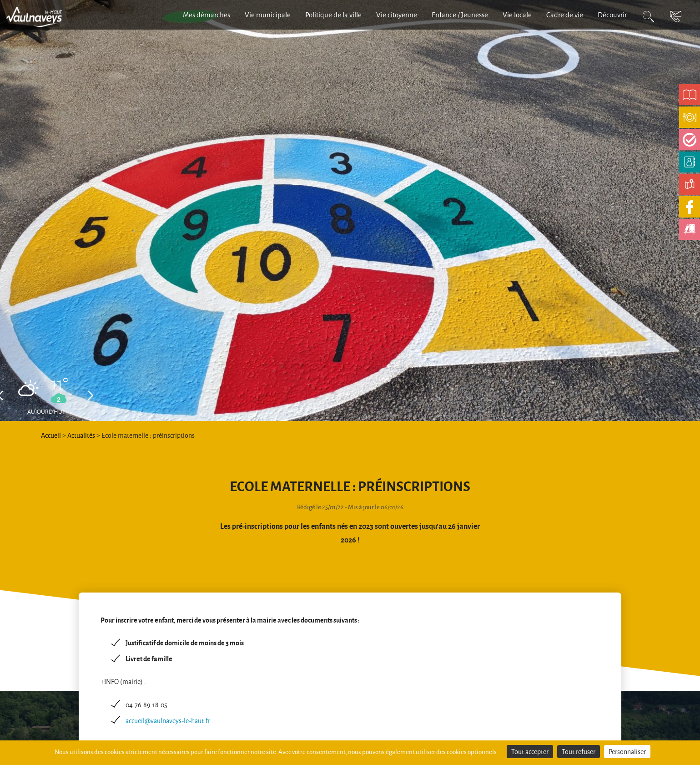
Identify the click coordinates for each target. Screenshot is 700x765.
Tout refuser (579, 752)
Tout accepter (530, 752)
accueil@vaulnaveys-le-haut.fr (168, 721)
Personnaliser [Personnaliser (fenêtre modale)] (627, 752)
